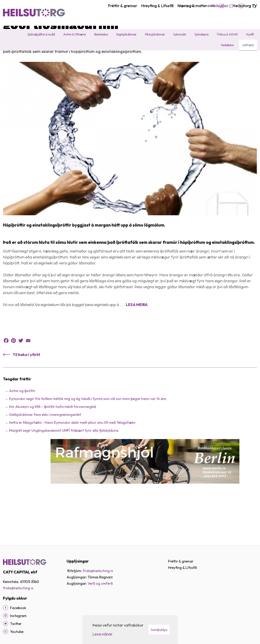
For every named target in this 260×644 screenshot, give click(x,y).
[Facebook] (6, 608)
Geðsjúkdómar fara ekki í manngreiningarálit (45, 453)
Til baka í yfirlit (26, 393)
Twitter (231, 6)
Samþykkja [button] (159, 630)
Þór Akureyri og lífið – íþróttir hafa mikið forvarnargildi (53, 445)
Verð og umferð (100, 583)
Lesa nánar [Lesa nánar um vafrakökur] (102, 634)
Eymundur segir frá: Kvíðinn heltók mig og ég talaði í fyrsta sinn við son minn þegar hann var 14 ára (88, 438)
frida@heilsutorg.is (18, 588)
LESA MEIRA (137, 343)
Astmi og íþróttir (22, 430)
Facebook (222, 6)
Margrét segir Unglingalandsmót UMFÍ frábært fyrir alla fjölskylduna (64, 469)
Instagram (241, 6)
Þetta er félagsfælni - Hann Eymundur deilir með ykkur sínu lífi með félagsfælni (72, 461)
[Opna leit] (253, 6)
